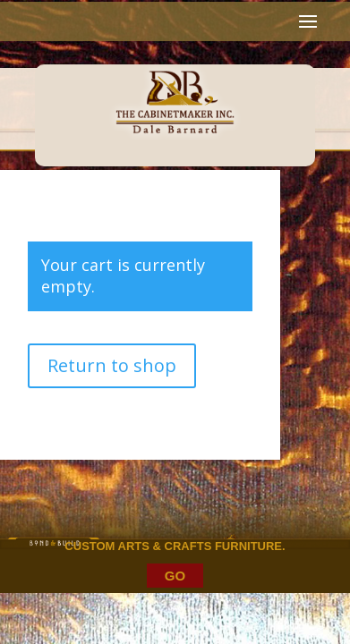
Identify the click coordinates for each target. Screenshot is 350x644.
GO (175, 576)
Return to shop (112, 365)
